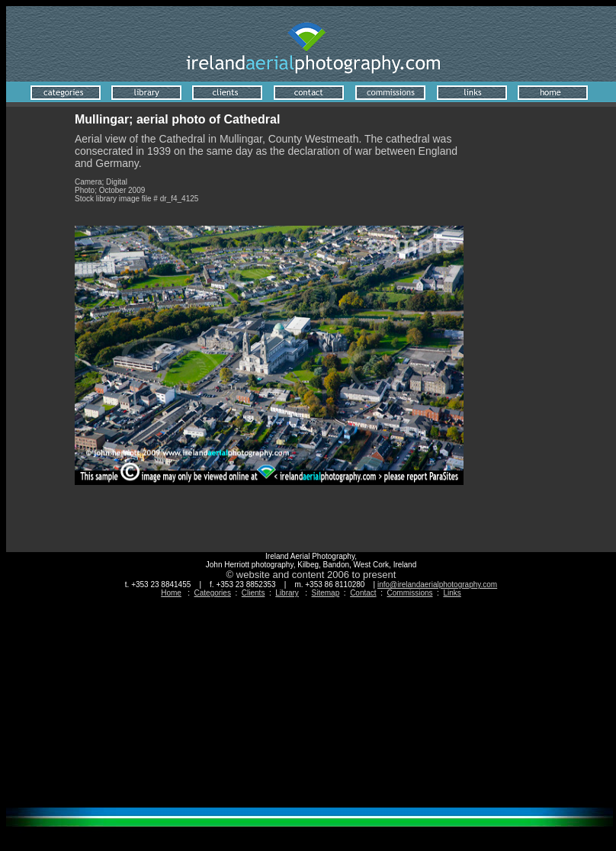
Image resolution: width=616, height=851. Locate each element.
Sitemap (326, 593)
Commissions (410, 593)
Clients (253, 593)
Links (452, 593)
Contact (363, 593)
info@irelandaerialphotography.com (437, 584)
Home (171, 593)
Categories (213, 593)
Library (287, 593)
